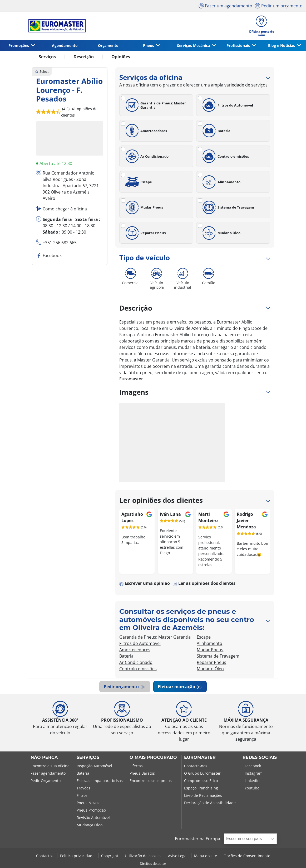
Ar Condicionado (146, 156)
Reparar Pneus (145, 233)
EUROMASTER (200, 758)
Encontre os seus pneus (151, 781)
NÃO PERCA (44, 758)
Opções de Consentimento (247, 856)
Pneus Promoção (91, 810)
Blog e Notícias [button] (282, 45)
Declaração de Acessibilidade (210, 803)
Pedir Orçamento (46, 781)
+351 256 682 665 (60, 243)
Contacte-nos (196, 766)
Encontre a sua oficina (50, 766)
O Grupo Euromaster (202, 773)
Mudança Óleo (90, 825)
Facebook (253, 766)
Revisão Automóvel (93, 818)
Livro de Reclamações (203, 796)
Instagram (254, 773)
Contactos (45, 856)
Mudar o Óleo (221, 233)
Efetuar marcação (177, 687)
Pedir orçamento (122, 687)
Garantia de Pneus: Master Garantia (155, 105)
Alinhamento (221, 182)
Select (42, 71)
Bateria (216, 131)
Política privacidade (78, 856)
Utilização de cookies (144, 856)
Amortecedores (145, 131)
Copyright (110, 856)
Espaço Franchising (201, 788)
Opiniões (121, 57)
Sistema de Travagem (227, 208)
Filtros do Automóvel (227, 105)
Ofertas (136, 766)
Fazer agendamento (48, 773)
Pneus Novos (88, 803)
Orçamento (108, 45)
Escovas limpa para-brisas (100, 781)
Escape (138, 182)
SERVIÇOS (88, 758)
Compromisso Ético (201, 781)
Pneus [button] (149, 45)
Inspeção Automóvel (94, 766)
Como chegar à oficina (65, 209)
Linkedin (252, 781)
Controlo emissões (225, 156)
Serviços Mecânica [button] (194, 45)
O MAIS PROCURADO (153, 758)
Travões (83, 788)
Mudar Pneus (144, 208)
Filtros (82, 796)
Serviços (47, 57)
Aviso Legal (178, 856)
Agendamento (65, 45)
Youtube (252, 788)
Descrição (84, 57)
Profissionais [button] (239, 45)
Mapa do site (206, 856)
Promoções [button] (19, 45)
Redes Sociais (260, 758)
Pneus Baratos (142, 773)
